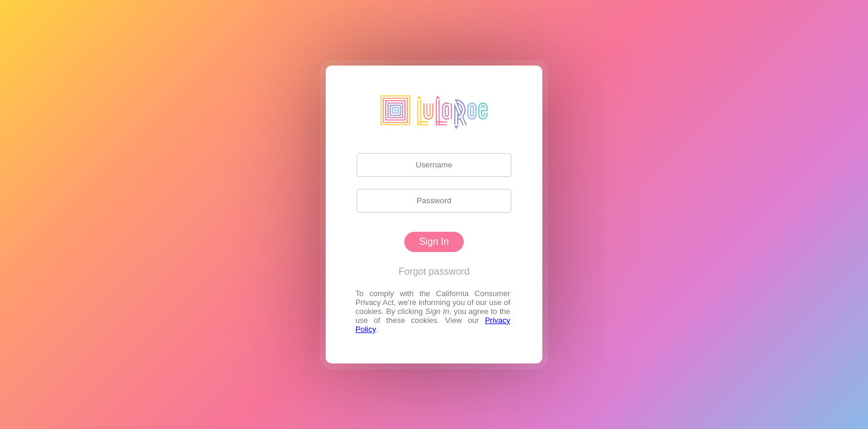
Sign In (434, 242)
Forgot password (434, 271)
